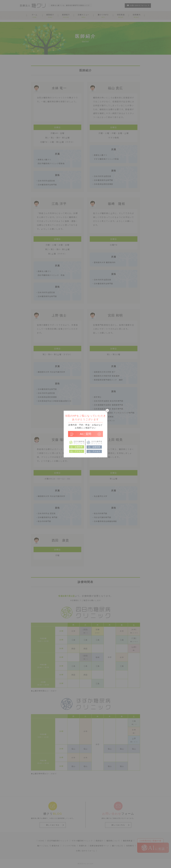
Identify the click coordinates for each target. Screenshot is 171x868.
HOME (41, 841)
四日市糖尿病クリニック (58, 841)
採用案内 (130, 846)
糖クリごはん (43, 846)
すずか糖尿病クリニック (82, 841)
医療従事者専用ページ (99, 846)
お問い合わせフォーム (85, 851)
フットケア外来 (69, 846)
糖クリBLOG (118, 846)
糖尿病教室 (128, 841)
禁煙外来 (83, 846)
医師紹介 (100, 841)
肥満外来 (56, 846)
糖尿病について (113, 841)
